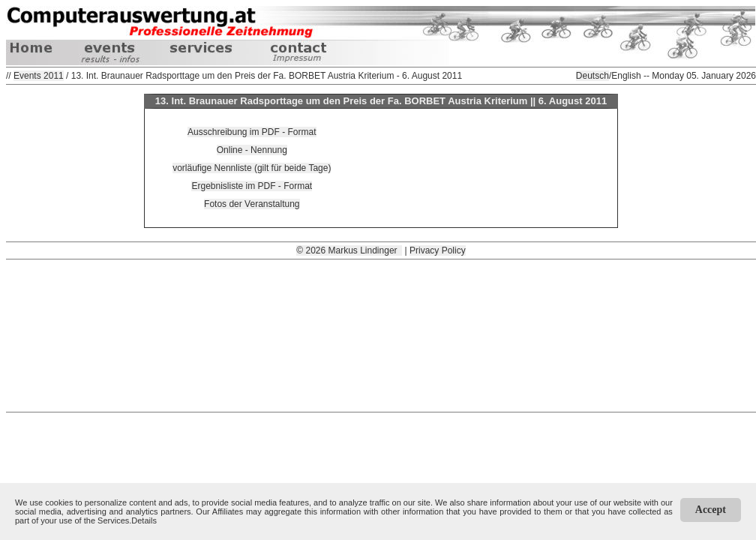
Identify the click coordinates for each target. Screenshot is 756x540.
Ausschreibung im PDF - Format (252, 132)
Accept (711, 510)
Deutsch (592, 76)
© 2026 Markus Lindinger (349, 250)
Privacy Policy (438, 250)
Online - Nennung (252, 150)
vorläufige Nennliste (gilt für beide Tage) (252, 168)
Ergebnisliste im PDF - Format (252, 186)
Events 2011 (39, 76)
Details (144, 520)
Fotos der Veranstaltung (252, 204)
